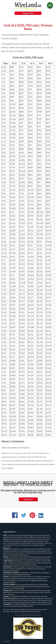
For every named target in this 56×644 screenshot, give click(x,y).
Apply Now (28, 13)
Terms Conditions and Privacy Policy (28, 615)
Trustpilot (7, 641)
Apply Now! (28, 499)
